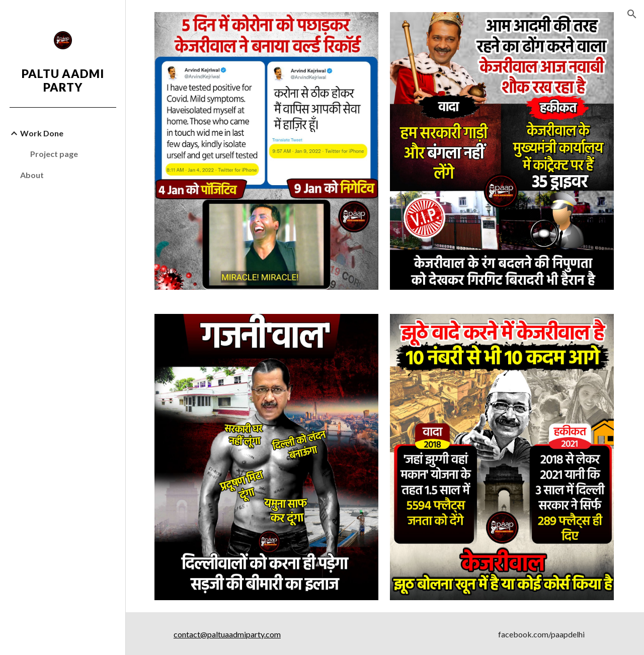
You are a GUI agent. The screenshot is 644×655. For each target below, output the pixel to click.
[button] (632, 14)
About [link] (32, 175)
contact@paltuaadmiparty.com (228, 632)
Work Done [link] (42, 133)
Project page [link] (54, 154)
